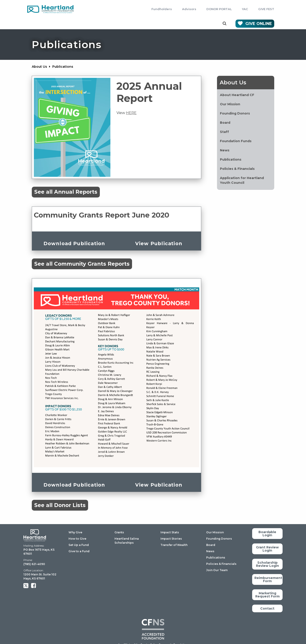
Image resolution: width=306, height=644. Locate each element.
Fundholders (162, 9)
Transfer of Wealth (174, 545)
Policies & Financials (221, 564)
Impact (143, 24)
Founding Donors (219, 539)
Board (211, 545)
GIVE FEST (266, 9)
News (210, 551)
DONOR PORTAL (219, 9)
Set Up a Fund (79, 545)
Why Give (75, 532)
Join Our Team (217, 570)
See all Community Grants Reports (82, 264)
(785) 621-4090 (34, 564)
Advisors (189, 9)
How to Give (77, 539)
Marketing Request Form (267, 595)
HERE (131, 113)
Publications (216, 558)
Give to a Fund (79, 551)
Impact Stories (171, 539)
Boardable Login (267, 534)
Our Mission (215, 532)
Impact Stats (170, 532)
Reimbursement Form (268, 579)
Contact (207, 24)
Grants (74, 24)
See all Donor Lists (60, 505)
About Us (175, 24)
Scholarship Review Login (267, 564)
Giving (45, 24)
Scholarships (108, 24)
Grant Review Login (267, 549)
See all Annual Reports (66, 192)
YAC (245, 9)
